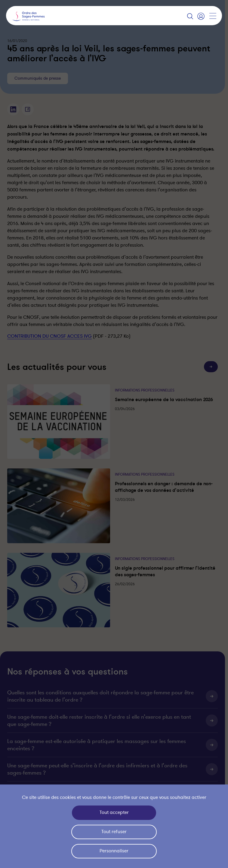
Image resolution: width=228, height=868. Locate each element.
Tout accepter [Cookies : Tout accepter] (114, 812)
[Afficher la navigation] (213, 16)
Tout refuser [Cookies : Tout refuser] (114, 832)
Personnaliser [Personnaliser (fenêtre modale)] (114, 851)
